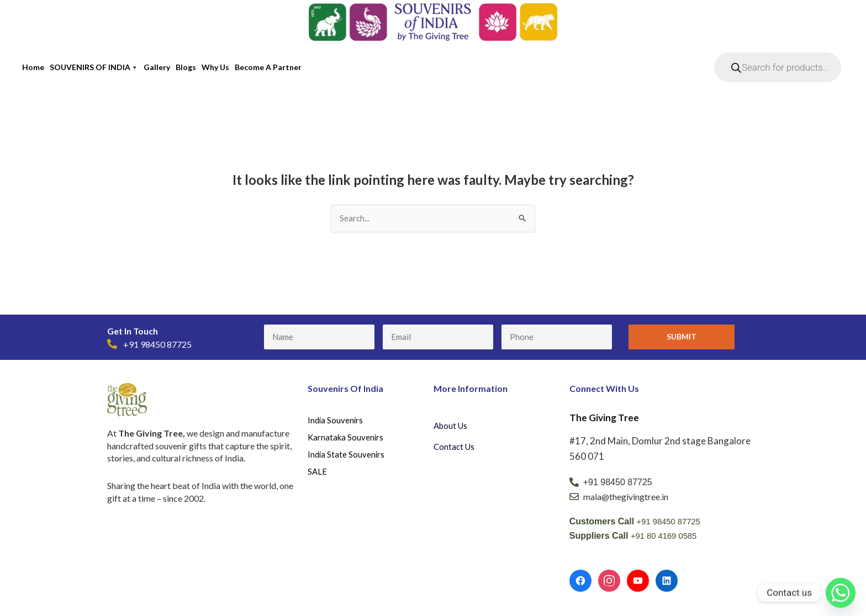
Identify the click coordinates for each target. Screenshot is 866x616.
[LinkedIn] (667, 582)
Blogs (186, 67)
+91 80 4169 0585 (666, 537)
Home (33, 67)
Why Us (215, 67)
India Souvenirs (336, 422)
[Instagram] (609, 582)
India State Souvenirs (347, 459)
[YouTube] (638, 582)
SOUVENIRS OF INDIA (94, 67)
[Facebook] (580, 582)
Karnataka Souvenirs (347, 441)
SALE (318, 478)
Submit (682, 338)
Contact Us (455, 447)
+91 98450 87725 (671, 522)
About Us (452, 426)
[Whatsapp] (841, 593)
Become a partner (268, 67)
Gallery (157, 67)
